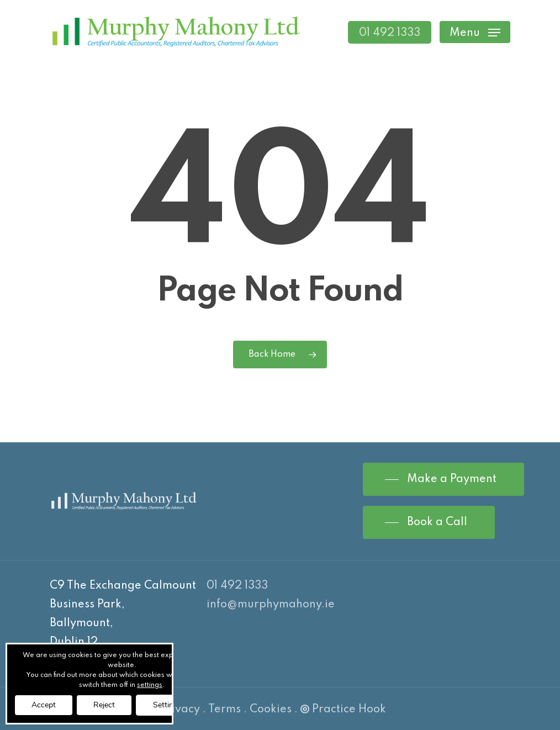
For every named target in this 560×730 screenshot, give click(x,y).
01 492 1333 (237, 586)
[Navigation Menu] (475, 32)
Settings (167, 705)
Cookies (271, 710)
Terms (224, 710)
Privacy (180, 710)
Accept (44, 705)
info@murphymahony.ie (271, 605)
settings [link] (150, 685)
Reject (104, 705)
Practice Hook (343, 710)
